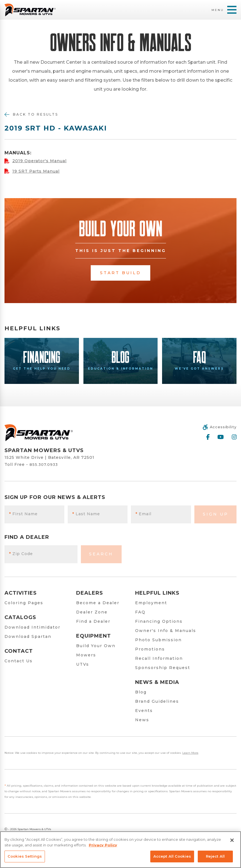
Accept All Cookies (172, 856)
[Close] (232, 840)
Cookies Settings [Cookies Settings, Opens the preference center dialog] (25, 856)
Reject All (215, 856)
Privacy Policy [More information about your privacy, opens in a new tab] (103, 845)
